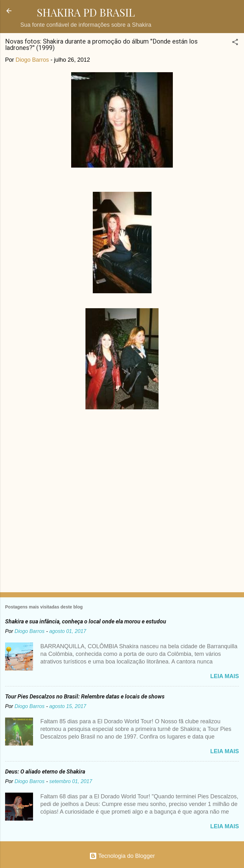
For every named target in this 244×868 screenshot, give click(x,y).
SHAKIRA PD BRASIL (86, 12)
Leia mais (225, 676)
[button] (235, 43)
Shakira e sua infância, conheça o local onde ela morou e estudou (86, 621)
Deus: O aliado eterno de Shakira (45, 771)
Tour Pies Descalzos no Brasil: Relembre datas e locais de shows (85, 696)
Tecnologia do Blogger (122, 856)
